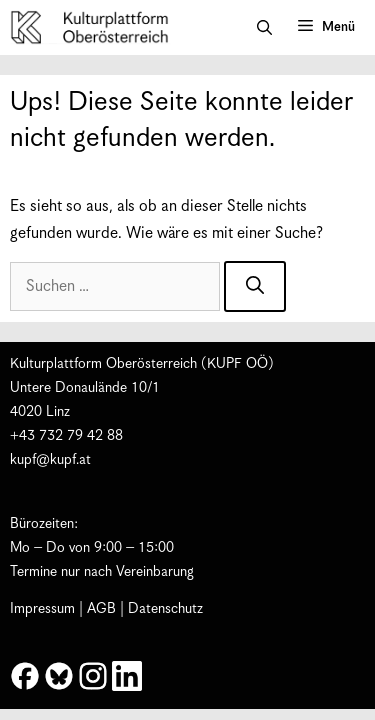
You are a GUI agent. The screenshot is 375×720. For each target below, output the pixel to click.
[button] (264, 28)
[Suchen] (255, 286)
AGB (101, 609)
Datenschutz (165, 609)
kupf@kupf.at (50, 460)
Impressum (42, 609)
